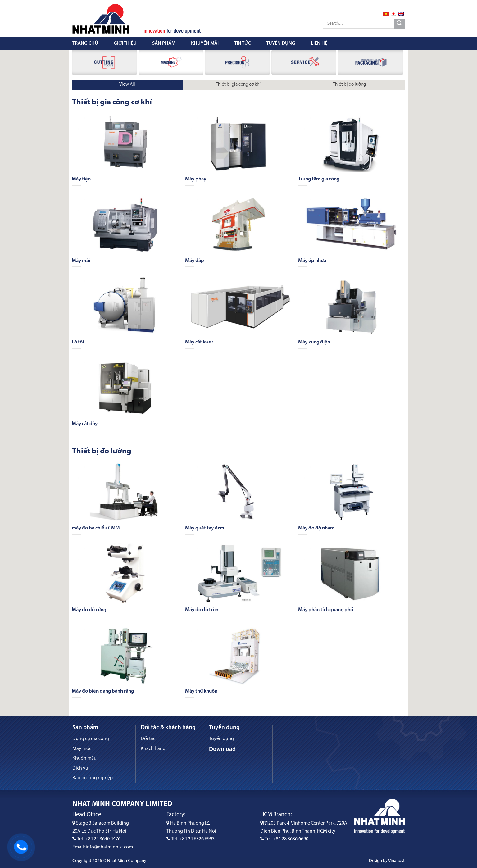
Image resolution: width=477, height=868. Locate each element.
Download (222, 750)
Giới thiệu (125, 43)
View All (127, 85)
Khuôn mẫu (84, 758)
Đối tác (148, 739)
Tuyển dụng (281, 43)
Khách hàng (153, 749)
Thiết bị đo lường (349, 85)
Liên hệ (319, 43)
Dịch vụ (80, 768)
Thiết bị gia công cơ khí (238, 85)
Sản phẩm (164, 43)
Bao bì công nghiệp (93, 778)
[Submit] (400, 24)
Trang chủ (85, 43)
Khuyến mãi (205, 43)
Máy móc (82, 749)
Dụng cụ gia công (91, 739)
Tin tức (242, 43)
